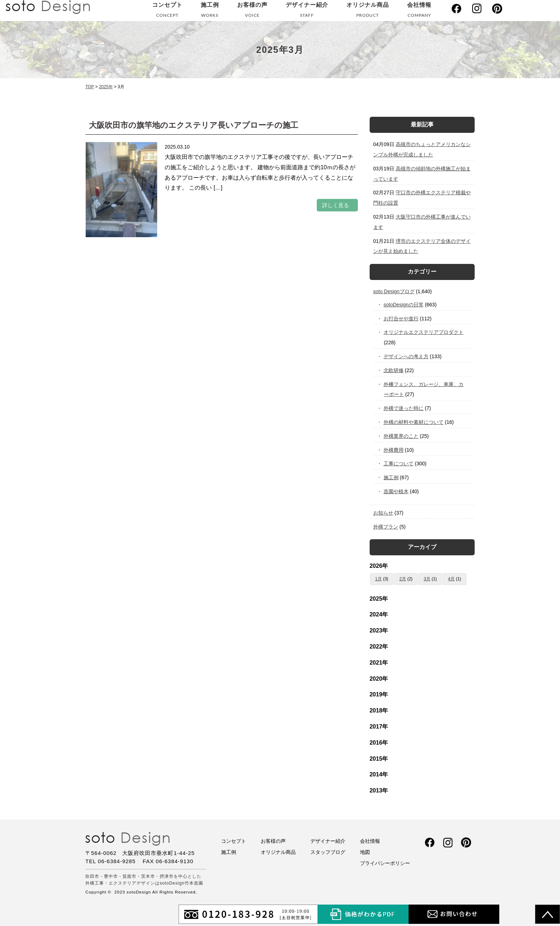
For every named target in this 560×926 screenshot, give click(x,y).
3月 (427, 579)
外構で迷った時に (404, 408)
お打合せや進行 (401, 319)
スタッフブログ (328, 852)
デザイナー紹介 (307, 11)
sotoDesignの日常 (404, 305)
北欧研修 (394, 370)
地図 (365, 852)
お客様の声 (252, 11)
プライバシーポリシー (385, 863)
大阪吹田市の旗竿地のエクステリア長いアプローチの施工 (194, 125)
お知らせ (383, 513)
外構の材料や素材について (414, 422)
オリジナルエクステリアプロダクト (424, 332)
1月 (378, 579)
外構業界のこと (401, 436)
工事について (399, 464)
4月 (451, 579)
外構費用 (394, 450)
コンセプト (167, 11)
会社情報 (419, 11)
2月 (403, 579)
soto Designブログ (394, 291)
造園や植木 (396, 491)
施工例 (210, 11)
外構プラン (386, 527)
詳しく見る (336, 205)
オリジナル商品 (368, 11)
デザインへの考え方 (406, 356)
